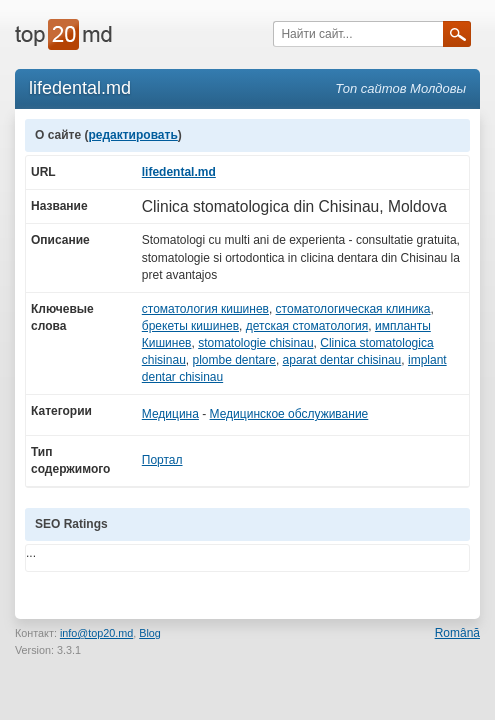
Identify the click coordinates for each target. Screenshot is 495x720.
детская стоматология (307, 326)
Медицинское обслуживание (289, 414)
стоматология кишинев (205, 309)
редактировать (132, 135)
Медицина (170, 414)
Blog (150, 633)
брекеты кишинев (190, 326)
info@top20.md (96, 633)
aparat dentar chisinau (342, 360)
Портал (162, 460)
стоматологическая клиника (353, 309)
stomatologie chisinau (255, 343)
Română (457, 633)
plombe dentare (233, 360)
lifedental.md (179, 172)
